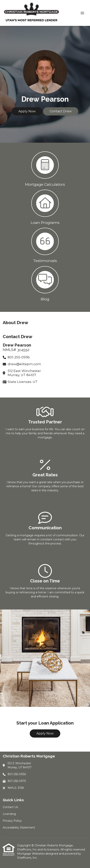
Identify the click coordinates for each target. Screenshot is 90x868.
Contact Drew (61, 111)
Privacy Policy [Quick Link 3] (12, 821)
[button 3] (45, 245)
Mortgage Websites (31, 854)
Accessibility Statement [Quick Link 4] (19, 828)
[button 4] (45, 283)
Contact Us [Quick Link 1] (10, 807)
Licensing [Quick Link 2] (9, 814)
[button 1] (45, 169)
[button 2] (45, 207)
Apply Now (27, 111)
